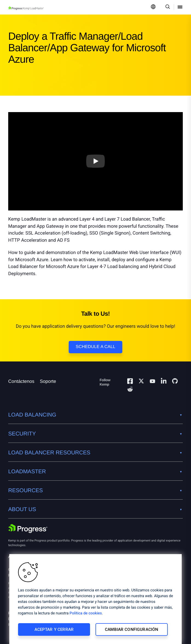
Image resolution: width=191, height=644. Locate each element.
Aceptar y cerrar (54, 629)
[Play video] (95, 161)
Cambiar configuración (131, 629)
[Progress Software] (28, 529)
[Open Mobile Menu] (180, 7)
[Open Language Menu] (153, 7)
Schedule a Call (96, 347)
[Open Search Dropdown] (167, 7)
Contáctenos (21, 381)
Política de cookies (86, 613)
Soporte (48, 381)
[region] (95, 599)
